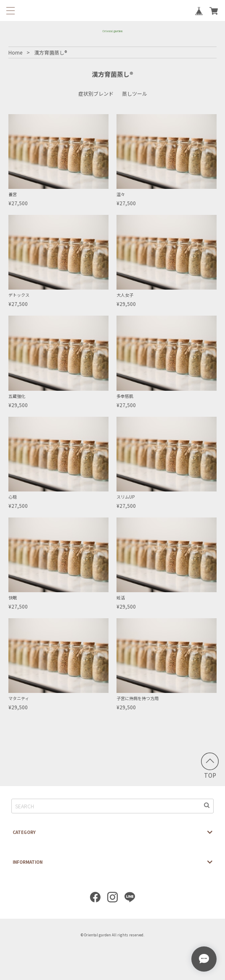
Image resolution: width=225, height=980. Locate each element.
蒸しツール (135, 93)
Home (15, 52)
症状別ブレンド (96, 93)
